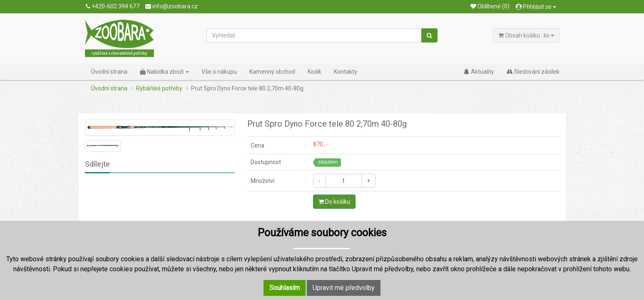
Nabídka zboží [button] (164, 72)
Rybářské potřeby (159, 88)
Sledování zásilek (533, 72)
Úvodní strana (109, 72)
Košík (315, 72)
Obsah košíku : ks (526, 35)
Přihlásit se (536, 7)
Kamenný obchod (272, 72)
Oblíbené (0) (490, 6)
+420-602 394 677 (113, 6)
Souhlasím (285, 288)
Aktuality (479, 72)
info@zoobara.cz (172, 6)
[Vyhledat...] (314, 35)
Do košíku (334, 202)
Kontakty (346, 72)
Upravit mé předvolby (344, 288)
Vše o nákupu (219, 72)
